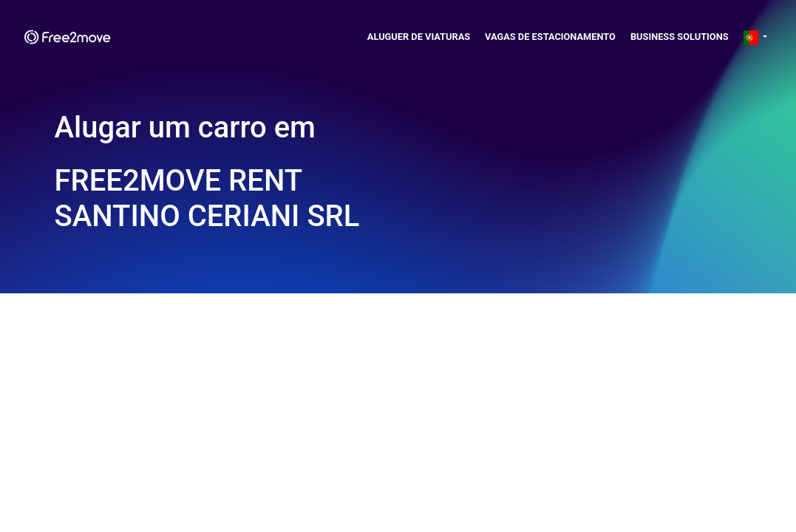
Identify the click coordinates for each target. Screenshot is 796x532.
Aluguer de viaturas (419, 37)
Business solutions (680, 37)
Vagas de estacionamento (550, 37)
